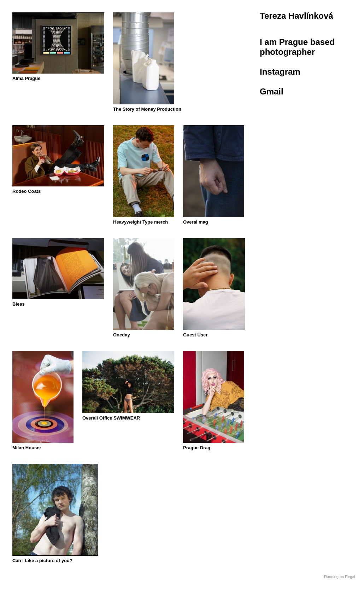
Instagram (280, 72)
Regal (350, 577)
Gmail (272, 91)
